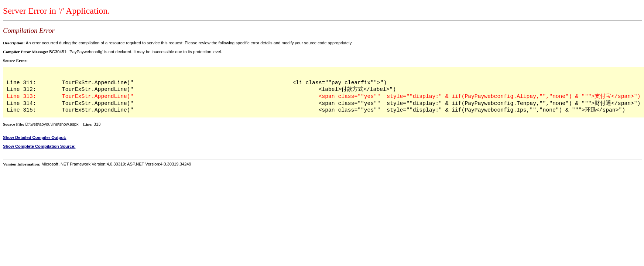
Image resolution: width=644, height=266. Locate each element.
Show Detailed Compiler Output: (35, 137)
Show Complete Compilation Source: (39, 146)
